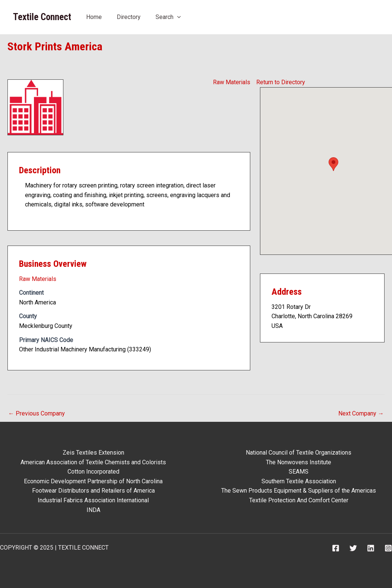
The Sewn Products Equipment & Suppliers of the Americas (299, 491)
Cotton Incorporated (93, 472)
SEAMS (299, 472)
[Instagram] (388, 548)
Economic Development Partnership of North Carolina (93, 481)
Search (168, 17)
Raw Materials (232, 82)
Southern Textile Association (299, 481)
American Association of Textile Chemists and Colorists (93, 462)
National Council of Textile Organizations (299, 453)
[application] (177, 17)
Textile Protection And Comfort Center (299, 500)
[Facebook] (336, 548)
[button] (333, 164)
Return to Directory (281, 82)
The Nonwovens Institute (299, 462)
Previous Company (37, 413)
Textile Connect (42, 17)
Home (94, 17)
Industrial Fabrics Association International (93, 500)
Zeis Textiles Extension (93, 453)
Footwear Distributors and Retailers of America (93, 491)
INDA (93, 510)
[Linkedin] (371, 548)
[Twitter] (353, 548)
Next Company (361, 413)
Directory (129, 17)
